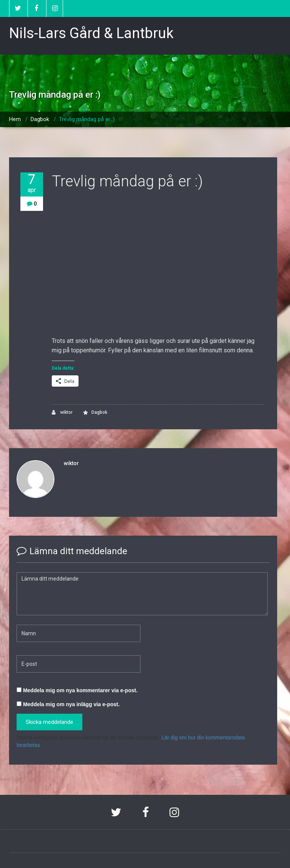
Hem (15, 119)
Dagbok (40, 119)
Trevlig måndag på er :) (87, 119)
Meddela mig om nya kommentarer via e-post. (80, 690)
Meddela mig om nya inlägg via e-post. (71, 704)
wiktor (62, 412)
